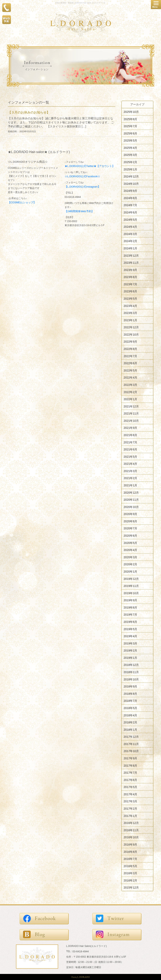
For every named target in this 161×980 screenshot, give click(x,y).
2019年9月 (130, 600)
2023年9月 (130, 270)
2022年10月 (131, 334)
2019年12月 (131, 579)
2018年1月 (130, 729)
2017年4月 (130, 794)
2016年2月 (130, 880)
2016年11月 (131, 830)
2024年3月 (130, 234)
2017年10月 (131, 751)
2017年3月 (130, 801)
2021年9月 (130, 428)
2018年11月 (131, 672)
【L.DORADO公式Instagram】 (83, 187)
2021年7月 (130, 442)
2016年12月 (131, 823)
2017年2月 (130, 809)
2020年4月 (130, 550)
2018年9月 (130, 686)
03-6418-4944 (73, 197)
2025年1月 (130, 169)
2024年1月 (130, 248)
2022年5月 (130, 370)
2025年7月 (130, 126)
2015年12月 (131, 888)
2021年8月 (130, 435)
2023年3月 (130, 313)
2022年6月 (130, 363)
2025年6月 (130, 133)
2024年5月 (130, 219)
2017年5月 (130, 787)
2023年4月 (130, 306)
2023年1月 (130, 320)
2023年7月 (130, 284)
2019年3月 (130, 643)
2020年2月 (130, 564)
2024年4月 (130, 227)
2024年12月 (131, 176)
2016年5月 (130, 866)
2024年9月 (130, 191)
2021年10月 (131, 421)
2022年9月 (130, 342)
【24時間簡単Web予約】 (79, 211)
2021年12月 (131, 406)
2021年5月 (130, 456)
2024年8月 (130, 198)
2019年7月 (130, 615)
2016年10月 (131, 837)
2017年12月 (131, 737)
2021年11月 (131, 413)
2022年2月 (130, 392)
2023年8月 (130, 277)
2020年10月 (131, 507)
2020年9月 (130, 514)
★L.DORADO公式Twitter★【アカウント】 (90, 166)
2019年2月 (130, 651)
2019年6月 (130, 622)
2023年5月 (130, 299)
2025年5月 (130, 141)
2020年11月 (131, 500)
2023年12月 (131, 255)
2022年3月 (130, 385)
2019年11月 (131, 586)
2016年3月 (130, 873)
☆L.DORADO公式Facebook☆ (82, 176)
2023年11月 (131, 263)
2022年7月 (130, 356)
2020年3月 (130, 557)
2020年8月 (130, 521)
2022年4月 (130, 378)
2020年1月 (130, 572)
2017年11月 (131, 744)
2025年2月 (130, 162)
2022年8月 (130, 349)
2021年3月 (130, 471)
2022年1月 (130, 399)
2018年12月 (131, 665)
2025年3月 (130, 155)
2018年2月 (130, 722)
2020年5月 (130, 543)
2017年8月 (130, 765)
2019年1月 (130, 658)
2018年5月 (130, 708)
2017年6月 (130, 780)
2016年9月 (130, 845)
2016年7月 (130, 859)
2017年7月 (130, 773)
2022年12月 (131, 327)
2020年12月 (131, 492)
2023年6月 (130, 291)
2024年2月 (130, 241)
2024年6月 (130, 212)
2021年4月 (130, 464)
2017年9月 (130, 758)
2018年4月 (130, 715)
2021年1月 (130, 485)
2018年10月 (131, 679)
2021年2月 (130, 478)
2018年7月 (130, 701)
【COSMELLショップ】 (22, 202)
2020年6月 (130, 536)
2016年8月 (130, 852)
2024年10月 (131, 184)
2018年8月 (130, 694)
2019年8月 (130, 607)
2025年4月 (130, 148)
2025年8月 (130, 119)
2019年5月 (130, 629)
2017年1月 (130, 816)
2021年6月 (130, 449)
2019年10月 (131, 593)
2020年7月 (130, 528)
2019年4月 (130, 636)
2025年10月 (131, 112)
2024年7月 (130, 205)
